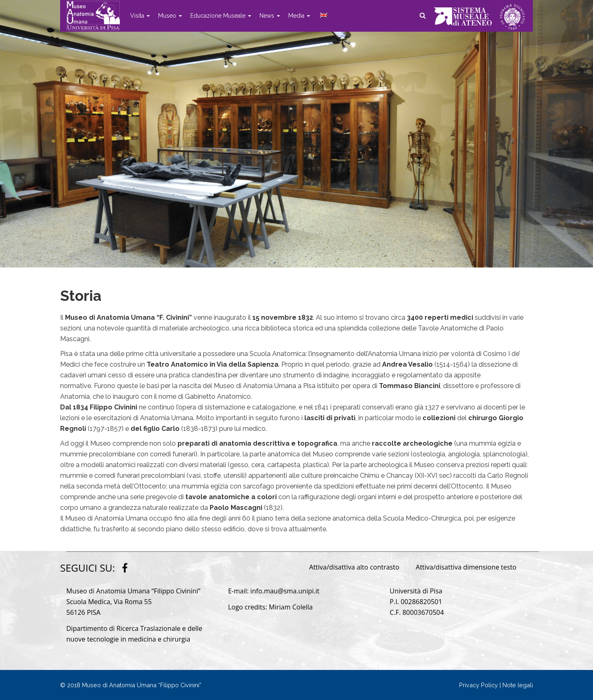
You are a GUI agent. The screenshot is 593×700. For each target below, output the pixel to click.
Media (299, 16)
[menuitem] (323, 16)
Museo (170, 16)
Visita (140, 16)
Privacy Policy (479, 685)
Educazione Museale (221, 16)
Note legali (518, 685)
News (270, 16)
